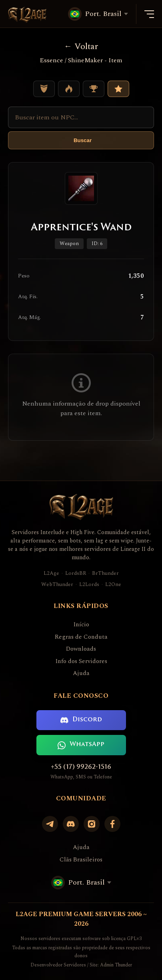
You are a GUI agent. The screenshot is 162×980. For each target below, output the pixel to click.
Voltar (81, 47)
